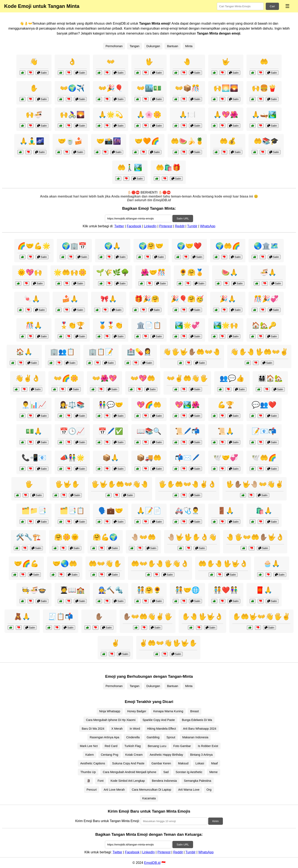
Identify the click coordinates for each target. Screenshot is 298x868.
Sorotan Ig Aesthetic (189, 772)
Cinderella (133, 737)
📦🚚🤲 (149, 458)
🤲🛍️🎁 (168, 168)
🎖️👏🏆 (72, 325)
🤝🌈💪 (26, 564)
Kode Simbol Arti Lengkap (128, 781)
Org (209, 790)
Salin (42, 73)
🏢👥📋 (62, 352)
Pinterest (166, 226)
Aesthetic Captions (93, 763)
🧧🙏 (264, 590)
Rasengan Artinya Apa (105, 737)
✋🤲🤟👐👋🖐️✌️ (261, 617)
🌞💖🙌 (30, 272)
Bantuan (173, 46)
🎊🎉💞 (266, 299)
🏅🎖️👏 (111, 325)
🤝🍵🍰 (70, 141)
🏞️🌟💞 (187, 325)
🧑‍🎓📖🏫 (72, 590)
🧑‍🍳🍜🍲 (34, 590)
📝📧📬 (264, 431)
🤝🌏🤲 (65, 564)
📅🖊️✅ (111, 431)
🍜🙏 (268, 272)
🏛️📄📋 (149, 325)
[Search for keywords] (240, 6)
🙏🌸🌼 (149, 115)
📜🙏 (226, 431)
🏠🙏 (24, 352)
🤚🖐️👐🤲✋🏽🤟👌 (255, 537)
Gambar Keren (161, 763)
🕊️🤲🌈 (264, 458)
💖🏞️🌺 (187, 405)
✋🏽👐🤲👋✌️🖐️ (148, 617)
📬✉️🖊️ (187, 458)
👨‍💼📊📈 (34, 405)
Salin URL (183, 218)
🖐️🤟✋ (67, 484)
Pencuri (92, 790)
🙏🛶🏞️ (264, 115)
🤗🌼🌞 (67, 537)
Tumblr (192, 226)
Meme (214, 772)
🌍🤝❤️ (189, 246)
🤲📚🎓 (266, 141)
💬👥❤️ (264, 405)
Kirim (215, 821)
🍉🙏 (230, 272)
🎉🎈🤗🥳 (187, 299)
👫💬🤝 (111, 405)
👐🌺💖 (105, 378)
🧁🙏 (272, 564)
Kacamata (149, 798)
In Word (135, 729)
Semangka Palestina (198, 781)
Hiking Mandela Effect (162, 729)
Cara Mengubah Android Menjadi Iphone (130, 772)
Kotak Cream (134, 755)
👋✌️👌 (28, 378)
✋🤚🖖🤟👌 (202, 617)
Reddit (180, 226)
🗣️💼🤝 (111, 511)
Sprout (171, 737)
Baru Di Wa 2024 (93, 729)
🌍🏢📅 (74, 246)
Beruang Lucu (157, 746)
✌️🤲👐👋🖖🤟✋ (168, 643)
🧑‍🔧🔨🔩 (111, 590)
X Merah (117, 729)
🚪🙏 (226, 511)
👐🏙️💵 (149, 88)
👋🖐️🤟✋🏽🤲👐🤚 (192, 352)
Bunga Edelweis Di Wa (197, 720)
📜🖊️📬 (187, 431)
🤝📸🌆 (109, 141)
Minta (189, 46)
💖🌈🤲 (149, 405)
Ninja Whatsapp (110, 711)
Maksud (183, 763)
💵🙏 (34, 431)
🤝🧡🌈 (147, 141)
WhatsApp (208, 226)
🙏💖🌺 (226, 115)
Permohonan (114, 46)
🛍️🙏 (264, 511)
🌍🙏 (113, 246)
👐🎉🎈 (111, 88)
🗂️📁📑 (34, 511)
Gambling (153, 737)
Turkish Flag (133, 746)
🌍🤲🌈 (228, 246)
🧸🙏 (22, 617)
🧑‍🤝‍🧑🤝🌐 (187, 590)
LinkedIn (150, 226)
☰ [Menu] (287, 6)
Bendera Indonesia (164, 781)
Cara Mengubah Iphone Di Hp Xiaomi (111, 720)
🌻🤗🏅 (191, 272)
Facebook (134, 226)
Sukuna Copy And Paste (128, 763)
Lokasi (200, 763)
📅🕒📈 (72, 431)
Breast (195, 711)
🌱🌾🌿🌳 (113, 272)
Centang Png (109, 755)
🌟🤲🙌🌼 (70, 272)
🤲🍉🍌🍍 (187, 141)
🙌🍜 (34, 115)
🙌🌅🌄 (226, 88)
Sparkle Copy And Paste (159, 720)
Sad (166, 772)
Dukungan (153, 46)
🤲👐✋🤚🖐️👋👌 (160, 564)
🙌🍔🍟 (264, 88)
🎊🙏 (34, 325)
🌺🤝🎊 (153, 272)
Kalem (90, 755)
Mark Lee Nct (89, 746)
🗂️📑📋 (72, 511)
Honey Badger (137, 711)
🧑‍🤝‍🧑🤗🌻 (149, 590)
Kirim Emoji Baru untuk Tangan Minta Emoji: (107, 821)
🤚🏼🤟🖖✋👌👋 (192, 537)
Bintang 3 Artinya (201, 755)
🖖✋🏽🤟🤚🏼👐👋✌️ (255, 484)
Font (100, 781)
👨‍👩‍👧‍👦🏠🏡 (270, 378)
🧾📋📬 (61, 617)
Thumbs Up (88, 772)
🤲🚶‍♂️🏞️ (130, 168)
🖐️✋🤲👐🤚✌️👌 (187, 484)
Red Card (111, 746)
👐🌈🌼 (66, 378)
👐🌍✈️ (72, 88)
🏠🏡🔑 (264, 325)
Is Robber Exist (208, 746)
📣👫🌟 (72, 458)
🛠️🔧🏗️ (28, 537)
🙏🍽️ (187, 115)
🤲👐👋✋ (105, 564)
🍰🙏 (70, 299)
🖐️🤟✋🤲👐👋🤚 (120, 484)
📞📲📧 (34, 458)
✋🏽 (99, 617)
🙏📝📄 (149, 511)
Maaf (214, 763)
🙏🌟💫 (111, 115)
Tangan (134, 46)
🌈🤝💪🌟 (34, 246)
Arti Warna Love (189, 790)
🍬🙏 (32, 299)
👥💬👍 (232, 378)
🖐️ (29, 484)
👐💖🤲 (143, 378)
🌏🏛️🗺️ (266, 246)
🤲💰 (228, 141)
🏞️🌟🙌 (226, 325)
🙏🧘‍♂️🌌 (32, 141)
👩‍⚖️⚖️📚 (72, 405)
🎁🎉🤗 (147, 299)
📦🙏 (111, 458)
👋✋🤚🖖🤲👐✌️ (259, 352)
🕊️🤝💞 (226, 458)
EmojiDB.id (152, 863)
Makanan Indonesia (195, 737)
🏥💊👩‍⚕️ (139, 352)
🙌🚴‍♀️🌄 (72, 115)
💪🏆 (226, 405)
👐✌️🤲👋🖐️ (187, 378)
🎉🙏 (228, 299)
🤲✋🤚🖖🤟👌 (223, 564)
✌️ (115, 643)
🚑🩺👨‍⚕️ (187, 511)
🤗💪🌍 (105, 537)
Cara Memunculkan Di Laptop (151, 790)
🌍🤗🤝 (151, 246)
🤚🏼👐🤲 (143, 537)
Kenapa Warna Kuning (168, 711)
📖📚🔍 (149, 431)
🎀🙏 (109, 299)
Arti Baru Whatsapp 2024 (200, 729)
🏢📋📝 (101, 352)
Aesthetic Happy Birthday (166, 755)
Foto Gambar (182, 746)
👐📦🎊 (187, 88)
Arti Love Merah (114, 790)
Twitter (119, 226)
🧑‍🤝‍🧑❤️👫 (226, 590)
